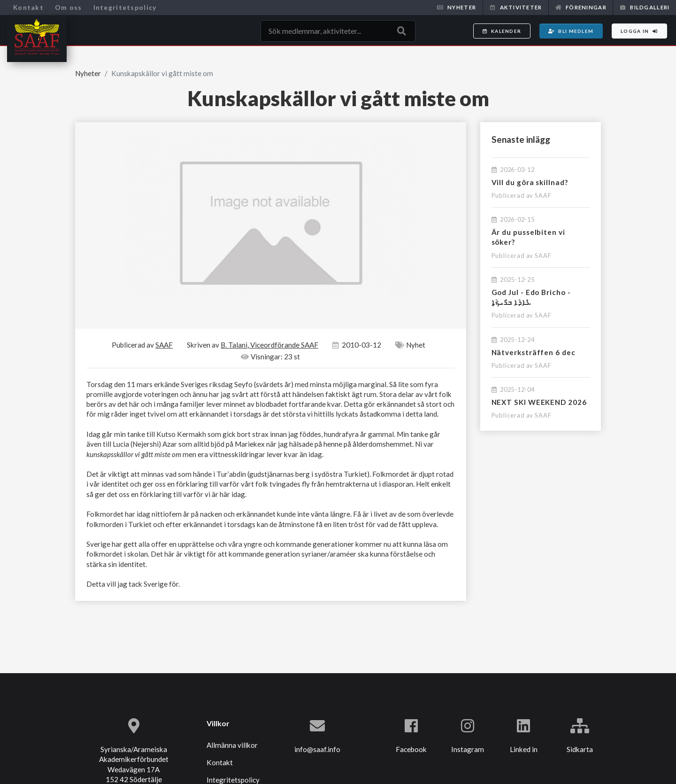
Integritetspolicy (125, 7)
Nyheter (457, 7)
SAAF (543, 195)
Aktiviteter (515, 7)
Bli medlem (571, 31)
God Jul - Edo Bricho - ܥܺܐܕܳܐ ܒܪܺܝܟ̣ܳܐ (531, 297)
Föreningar (581, 7)
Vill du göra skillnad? (530, 182)
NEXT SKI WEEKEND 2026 (539, 402)
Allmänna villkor (232, 745)
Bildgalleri (645, 7)
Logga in (639, 31)
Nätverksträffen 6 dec (534, 352)
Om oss (69, 7)
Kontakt (28, 7)
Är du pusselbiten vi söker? (528, 237)
